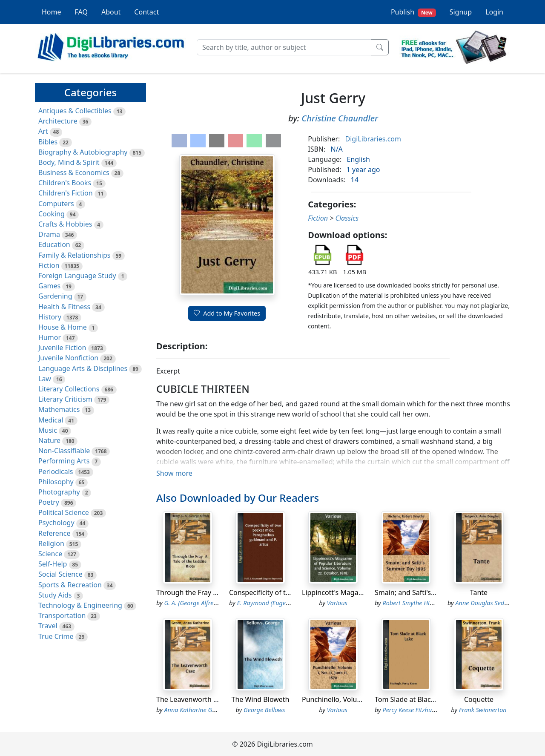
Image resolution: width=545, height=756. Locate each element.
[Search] (284, 47)
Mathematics (59, 409)
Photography (59, 492)
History (50, 317)
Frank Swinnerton (483, 710)
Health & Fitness (64, 307)
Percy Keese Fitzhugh (411, 710)
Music (48, 430)
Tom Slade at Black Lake (413, 699)
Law (45, 379)
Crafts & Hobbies (65, 224)
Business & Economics (74, 172)
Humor (50, 337)
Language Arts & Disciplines (83, 368)
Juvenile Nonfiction (68, 358)
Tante (479, 592)
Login (494, 12)
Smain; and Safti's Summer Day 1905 (433, 592)
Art (43, 131)
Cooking (52, 214)
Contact (146, 12)
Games (49, 286)
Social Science (60, 574)
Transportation (62, 615)
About (111, 12)
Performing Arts (64, 461)
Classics (347, 218)
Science (50, 554)
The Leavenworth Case (192, 699)
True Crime (56, 636)
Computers (56, 204)
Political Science (64, 512)
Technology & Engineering (80, 605)
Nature (49, 440)
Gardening (55, 296)
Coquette (479, 699)
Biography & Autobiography (83, 152)
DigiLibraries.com (373, 139)
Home (52, 12)
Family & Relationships (74, 255)
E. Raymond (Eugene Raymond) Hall (286, 603)
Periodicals (56, 471)
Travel (48, 626)
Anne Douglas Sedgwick (488, 603)
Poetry (49, 502)
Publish (413, 12)
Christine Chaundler (340, 118)
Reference (54, 533)
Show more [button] (174, 473)
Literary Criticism (65, 399)
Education (54, 244)
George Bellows (264, 710)
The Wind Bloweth (260, 699)
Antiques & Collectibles (75, 111)
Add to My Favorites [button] (227, 313)
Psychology (56, 523)
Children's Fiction (66, 193)
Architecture (58, 121)
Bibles (48, 142)
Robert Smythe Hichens (414, 603)
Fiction (49, 265)
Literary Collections (69, 389)
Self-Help (53, 564)
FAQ (81, 12)
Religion (51, 543)
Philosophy (56, 482)
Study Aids (55, 595)
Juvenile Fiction (62, 348)
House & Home (63, 327)
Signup (461, 12)
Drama (49, 234)
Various (337, 603)
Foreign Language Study (77, 276)
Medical (51, 420)
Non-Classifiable (64, 451)
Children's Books (65, 183)
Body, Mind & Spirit (69, 162)
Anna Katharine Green (194, 710)
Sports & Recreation (70, 585)
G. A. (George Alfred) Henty (200, 603)
